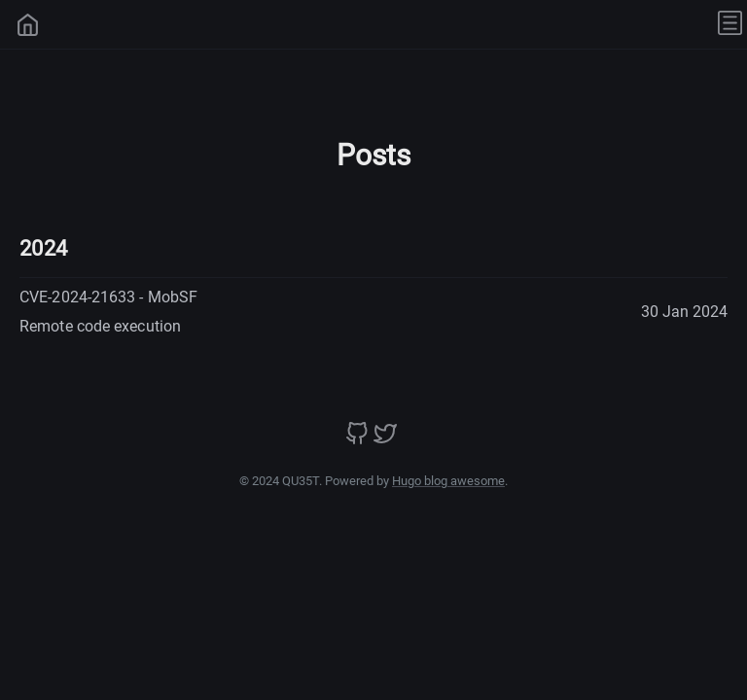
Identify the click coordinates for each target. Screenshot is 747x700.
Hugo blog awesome (448, 481)
